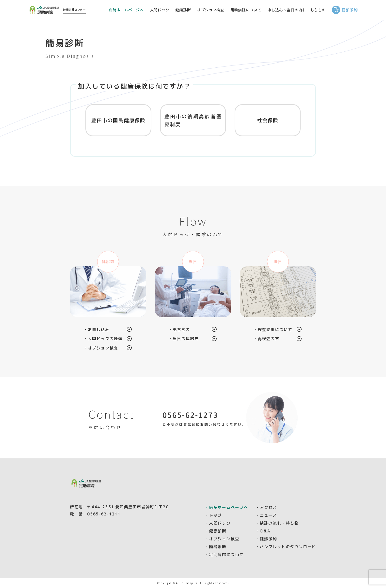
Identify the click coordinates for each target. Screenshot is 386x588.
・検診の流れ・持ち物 (277, 523)
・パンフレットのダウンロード (286, 547)
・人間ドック (218, 523)
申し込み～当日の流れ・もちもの (297, 10)
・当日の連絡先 (184, 339)
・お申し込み (96, 330)
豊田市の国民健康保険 (118, 120)
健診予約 (345, 10)
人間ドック (160, 10)
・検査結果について (273, 330)
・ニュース (266, 515)
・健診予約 (266, 539)
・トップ (213, 515)
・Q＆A (263, 531)
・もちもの (179, 330)
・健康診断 (216, 531)
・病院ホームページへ (226, 507)
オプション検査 (210, 10)
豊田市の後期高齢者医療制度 (193, 120)
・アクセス (266, 507)
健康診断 (183, 10)
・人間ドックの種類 (103, 339)
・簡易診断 (216, 547)
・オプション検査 (101, 348)
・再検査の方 (266, 339)
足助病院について (246, 10)
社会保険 (268, 120)
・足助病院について (224, 555)
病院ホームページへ (126, 10)
